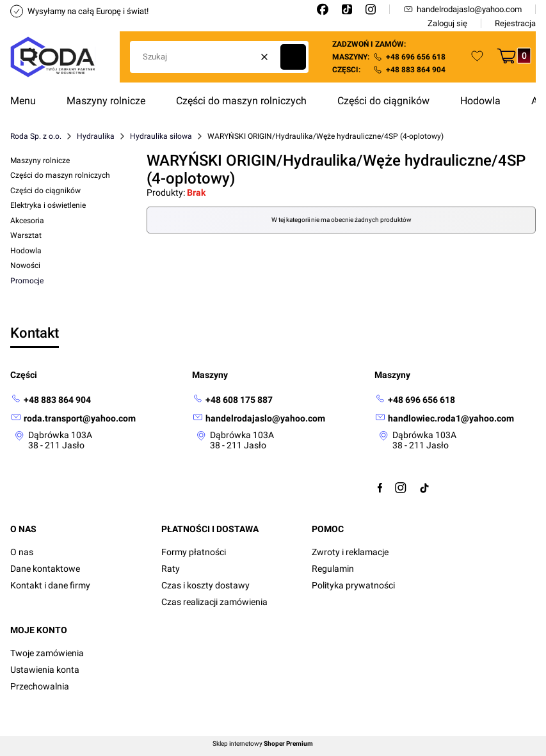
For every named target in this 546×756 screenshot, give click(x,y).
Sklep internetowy (263, 744)
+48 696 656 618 (416, 57)
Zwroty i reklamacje (350, 552)
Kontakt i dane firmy (50, 585)
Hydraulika (96, 136)
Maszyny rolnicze (40, 161)
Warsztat (26, 235)
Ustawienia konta (45, 670)
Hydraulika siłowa (161, 136)
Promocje (27, 281)
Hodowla (26, 251)
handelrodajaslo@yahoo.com (462, 9)
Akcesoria (27, 221)
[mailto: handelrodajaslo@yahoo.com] (259, 418)
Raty (171, 569)
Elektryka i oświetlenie (48, 205)
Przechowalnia (40, 686)
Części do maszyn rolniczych (60, 175)
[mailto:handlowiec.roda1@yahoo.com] (444, 418)
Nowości (25, 265)
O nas (22, 552)
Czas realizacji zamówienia (214, 602)
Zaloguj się (447, 23)
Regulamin (333, 569)
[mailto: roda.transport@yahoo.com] (73, 418)
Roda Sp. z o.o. (36, 136)
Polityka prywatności (353, 585)
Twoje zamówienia (47, 653)
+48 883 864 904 (416, 70)
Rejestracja (515, 23)
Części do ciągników (45, 191)
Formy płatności (194, 552)
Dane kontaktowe (45, 569)
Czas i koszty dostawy (205, 585)
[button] (293, 57)
